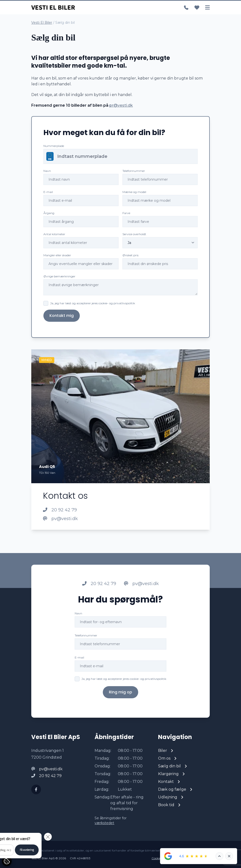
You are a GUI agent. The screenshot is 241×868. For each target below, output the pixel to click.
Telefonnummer (134, 171)
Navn (47, 171)
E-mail (48, 192)
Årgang (49, 213)
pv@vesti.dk (60, 519)
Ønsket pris (130, 255)
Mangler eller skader (57, 255)
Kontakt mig (62, 316)
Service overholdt (134, 234)
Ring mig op (120, 703)
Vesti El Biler (42, 23)
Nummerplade (54, 146)
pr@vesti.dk (121, 105)
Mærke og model (134, 192)
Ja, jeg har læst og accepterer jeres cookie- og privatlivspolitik (93, 303)
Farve (126, 213)
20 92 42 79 (60, 510)
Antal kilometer (54, 234)
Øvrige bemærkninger (59, 276)
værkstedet (104, 823)
